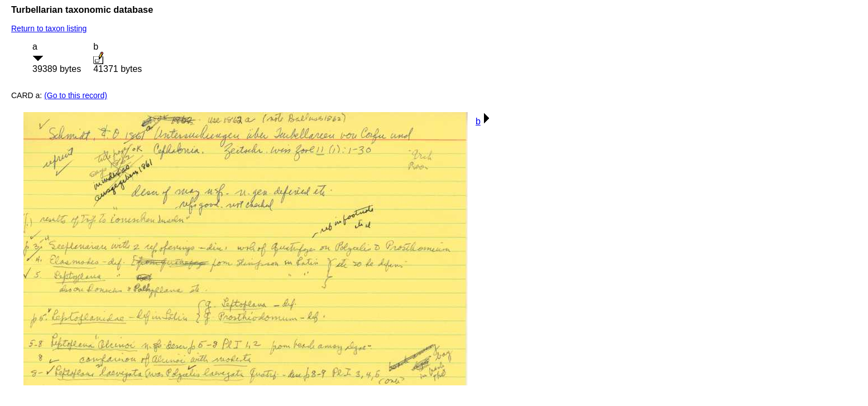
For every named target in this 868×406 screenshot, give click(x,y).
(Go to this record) (76, 95)
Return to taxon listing (49, 28)
